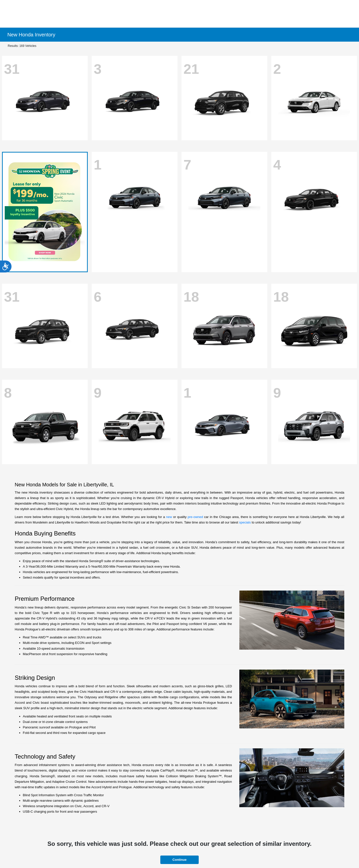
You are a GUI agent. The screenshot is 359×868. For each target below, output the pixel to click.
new (169, 517)
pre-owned (195, 517)
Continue (179, 860)
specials (245, 522)
